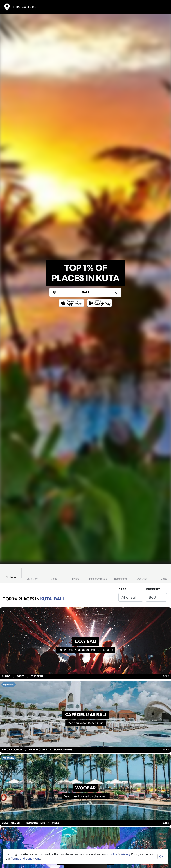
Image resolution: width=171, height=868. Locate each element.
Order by (153, 589)
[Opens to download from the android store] (99, 300)
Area (122, 589)
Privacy (126, 854)
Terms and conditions (25, 859)
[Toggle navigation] (161, 7)
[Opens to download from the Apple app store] (72, 300)
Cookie (112, 854)
